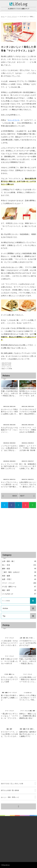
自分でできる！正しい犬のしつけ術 (12, 784)
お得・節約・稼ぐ (19, 561)
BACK (15, 496)
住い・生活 (19, 565)
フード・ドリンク (12, 17)
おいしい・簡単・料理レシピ (10, 797)
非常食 (10, 369)
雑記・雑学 (19, 590)
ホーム (3, 17)
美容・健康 (19, 576)
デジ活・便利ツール (19, 587)
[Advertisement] (18, 530)
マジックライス (14, 120)
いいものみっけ (19, 594)
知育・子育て (19, 579)
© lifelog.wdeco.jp (5, 865)
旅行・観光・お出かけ (20, 572)
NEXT (22, 496)
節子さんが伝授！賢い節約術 (10, 790)
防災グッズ (5, 369)
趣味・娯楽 (19, 569)
